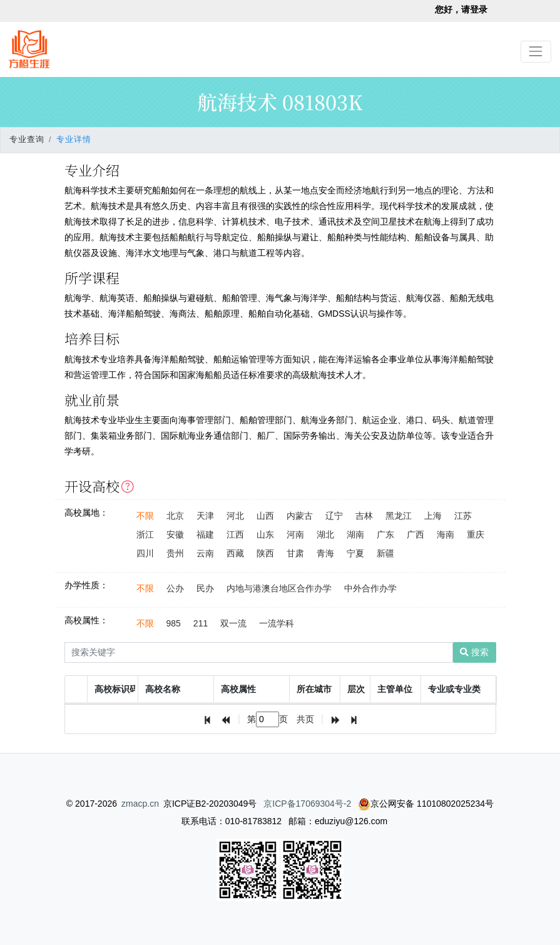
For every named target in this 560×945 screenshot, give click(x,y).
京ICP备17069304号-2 (307, 804)
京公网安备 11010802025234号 (426, 804)
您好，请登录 (461, 9)
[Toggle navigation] (536, 52)
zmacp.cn (140, 804)
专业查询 (27, 140)
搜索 (474, 652)
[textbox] (267, 719)
